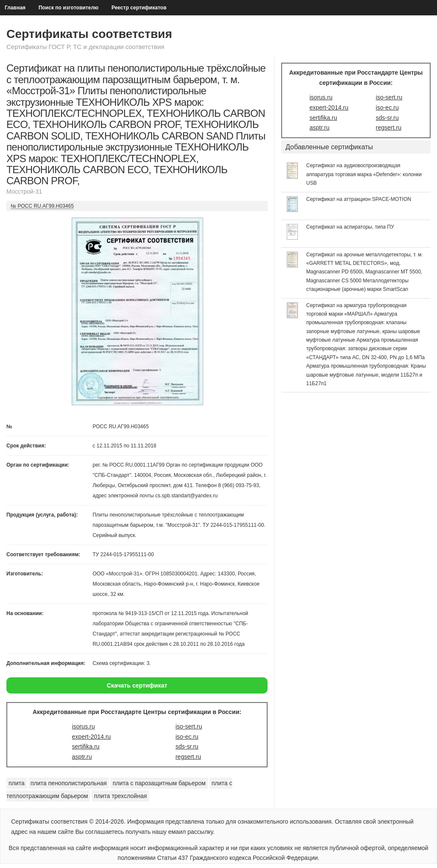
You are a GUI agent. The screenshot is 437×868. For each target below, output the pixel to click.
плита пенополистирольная (69, 783)
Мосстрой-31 (24, 192)
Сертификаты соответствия (89, 34)
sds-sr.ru (187, 746)
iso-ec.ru (187, 737)
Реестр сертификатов (139, 8)
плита (17, 783)
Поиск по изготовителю (68, 8)
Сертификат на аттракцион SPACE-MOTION (359, 199)
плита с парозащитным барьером (159, 783)
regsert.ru (188, 757)
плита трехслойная (120, 796)
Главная (15, 8)
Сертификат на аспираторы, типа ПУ (350, 227)
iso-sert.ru (189, 726)
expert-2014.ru (92, 737)
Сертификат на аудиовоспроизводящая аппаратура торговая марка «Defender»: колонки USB (364, 174)
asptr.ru (82, 757)
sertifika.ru (86, 746)
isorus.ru (84, 726)
